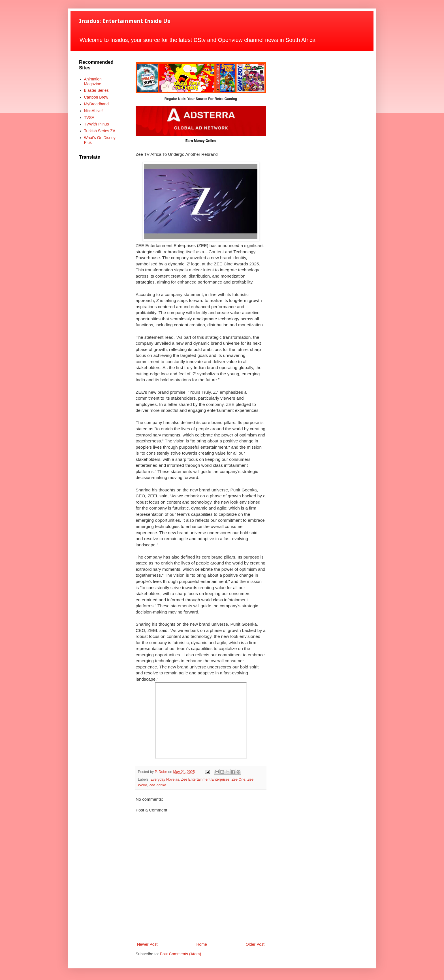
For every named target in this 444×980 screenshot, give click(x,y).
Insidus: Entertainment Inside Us (125, 21)
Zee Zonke (158, 785)
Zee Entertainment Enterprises (205, 779)
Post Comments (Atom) (181, 954)
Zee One (238, 779)
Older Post (255, 944)
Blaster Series (96, 90)
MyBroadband (96, 104)
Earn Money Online (201, 141)
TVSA (89, 118)
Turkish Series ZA (100, 131)
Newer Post (147, 944)
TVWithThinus (97, 124)
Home (201, 944)
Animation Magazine (93, 81)
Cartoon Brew (96, 97)
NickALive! (93, 111)
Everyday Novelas (165, 779)
